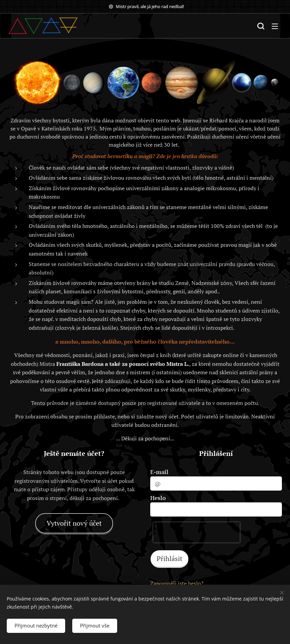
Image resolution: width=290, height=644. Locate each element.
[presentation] (196, 532)
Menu (275, 26)
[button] (261, 26)
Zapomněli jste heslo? (177, 583)
